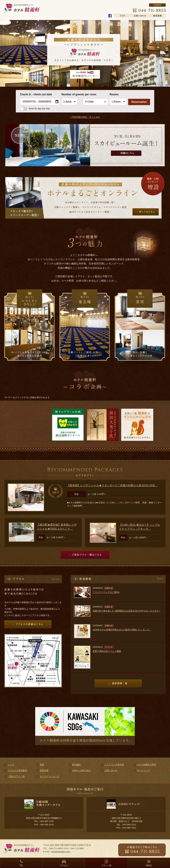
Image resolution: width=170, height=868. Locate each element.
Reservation (139, 102)
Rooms (114, 94)
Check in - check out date (36, 94)
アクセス (64, 866)
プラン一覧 (106, 866)
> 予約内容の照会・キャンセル (85, 117)
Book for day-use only (35, 109)
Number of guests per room (71, 94)
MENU (149, 866)
